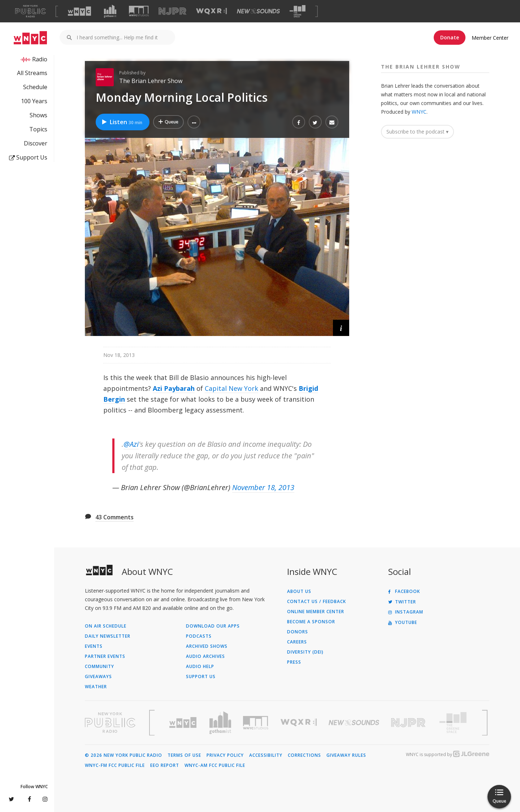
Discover (36, 143)
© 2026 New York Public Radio (123, 755)
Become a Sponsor (311, 622)
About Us (299, 591)
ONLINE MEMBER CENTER (316, 612)
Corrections (304, 755)
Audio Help (200, 667)
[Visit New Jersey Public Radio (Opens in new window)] (409, 723)
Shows (38, 115)
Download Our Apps (213, 626)
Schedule (35, 87)
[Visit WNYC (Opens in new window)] (79, 11)
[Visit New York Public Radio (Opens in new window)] (110, 722)
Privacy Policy (225, 755)
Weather (96, 687)
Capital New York (231, 388)
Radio (40, 59)
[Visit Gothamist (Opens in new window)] (110, 11)
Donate (450, 37)
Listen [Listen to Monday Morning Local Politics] (122, 122)
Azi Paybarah (174, 388)
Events (94, 646)
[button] (194, 122)
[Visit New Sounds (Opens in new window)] (258, 11)
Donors (298, 632)
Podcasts (199, 636)
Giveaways (98, 677)
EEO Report (165, 765)
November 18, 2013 (263, 487)
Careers (297, 642)
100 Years (34, 101)
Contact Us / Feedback (317, 602)
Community (99, 667)
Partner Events (105, 656)
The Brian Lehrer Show (151, 81)
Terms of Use (184, 755)
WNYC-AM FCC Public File (215, 765)
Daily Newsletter (108, 636)
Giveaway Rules (346, 755)
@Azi (131, 444)
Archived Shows (207, 646)
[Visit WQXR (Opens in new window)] (211, 11)
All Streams (32, 73)
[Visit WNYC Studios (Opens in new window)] (139, 11)
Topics (38, 129)
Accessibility (266, 755)
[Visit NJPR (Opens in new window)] (172, 11)
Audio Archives (205, 656)
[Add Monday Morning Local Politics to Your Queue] (168, 122)
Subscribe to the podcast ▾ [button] (417, 132)
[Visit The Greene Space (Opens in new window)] (298, 11)
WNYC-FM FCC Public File (115, 765)
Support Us (28, 157)
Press (294, 662)
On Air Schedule (106, 626)
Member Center (490, 38)
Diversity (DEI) (305, 652)
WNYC (419, 112)
